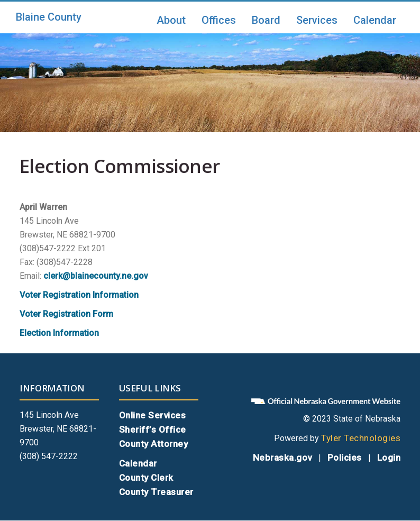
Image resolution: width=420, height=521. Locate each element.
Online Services (153, 415)
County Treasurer (156, 492)
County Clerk (146, 478)
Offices (219, 20)
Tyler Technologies (361, 438)
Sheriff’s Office (153, 429)
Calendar (375, 20)
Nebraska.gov (282, 458)
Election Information (59, 333)
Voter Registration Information (79, 295)
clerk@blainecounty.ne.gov (96, 276)
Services (317, 20)
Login (389, 458)
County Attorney (154, 444)
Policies (345, 458)
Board (266, 20)
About (171, 20)
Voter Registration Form (66, 314)
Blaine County (49, 17)
